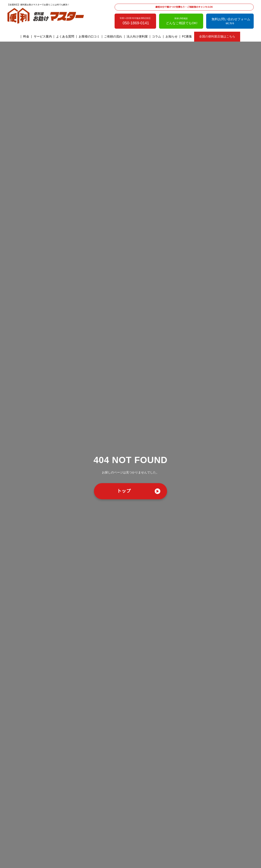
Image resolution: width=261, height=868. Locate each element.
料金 (26, 37)
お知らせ (172, 37)
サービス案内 (43, 37)
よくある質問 (65, 37)
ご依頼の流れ (113, 37)
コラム (157, 37)
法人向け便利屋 (137, 37)
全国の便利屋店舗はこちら (217, 37)
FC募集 (187, 37)
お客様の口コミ (89, 37)
